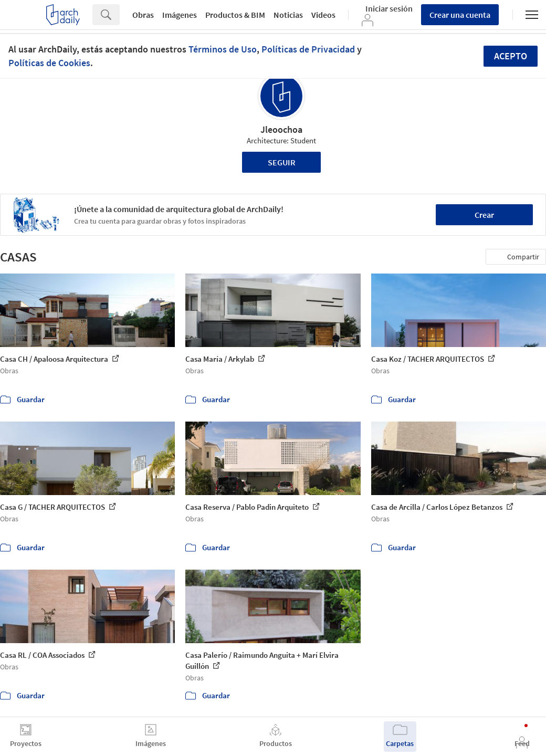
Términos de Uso (223, 49)
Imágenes (180, 15)
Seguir (282, 162)
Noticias (288, 15)
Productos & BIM (235, 15)
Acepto (511, 56)
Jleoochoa (281, 129)
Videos (323, 15)
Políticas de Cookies (49, 63)
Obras (143, 15)
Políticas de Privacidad (308, 49)
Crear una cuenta (460, 15)
